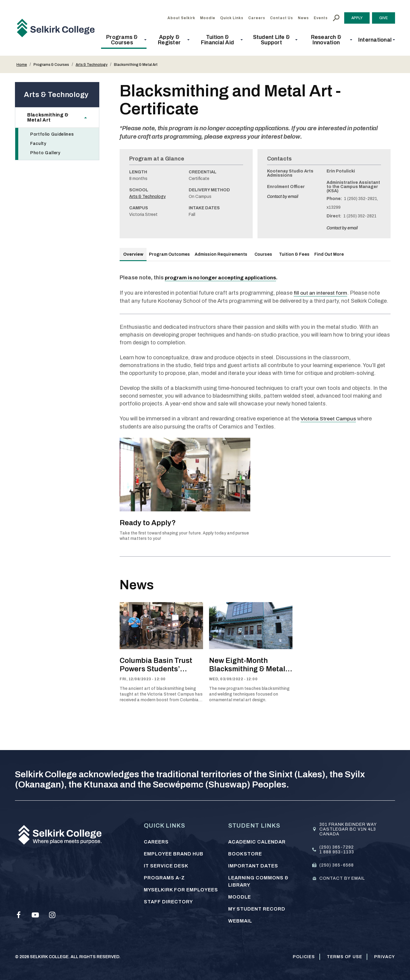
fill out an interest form (322, 293)
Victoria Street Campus (330, 418)
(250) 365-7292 (337, 846)
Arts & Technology (92, 65)
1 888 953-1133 (337, 851)
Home (22, 65)
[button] (124, 40)
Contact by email (283, 197)
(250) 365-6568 (337, 864)
